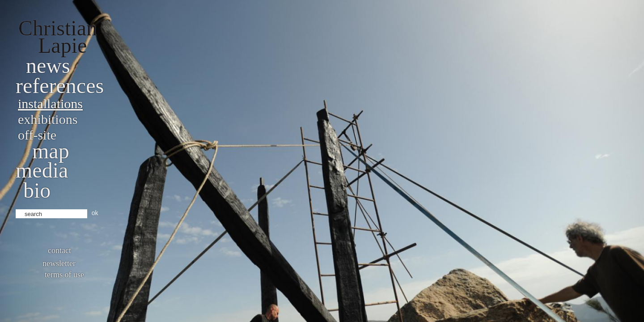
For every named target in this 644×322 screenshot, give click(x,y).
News (48, 66)
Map (51, 151)
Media (42, 170)
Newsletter (59, 263)
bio (37, 190)
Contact (59, 250)
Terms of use (64, 275)
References (60, 86)
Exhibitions (48, 119)
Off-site (37, 135)
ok (95, 213)
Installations (50, 104)
